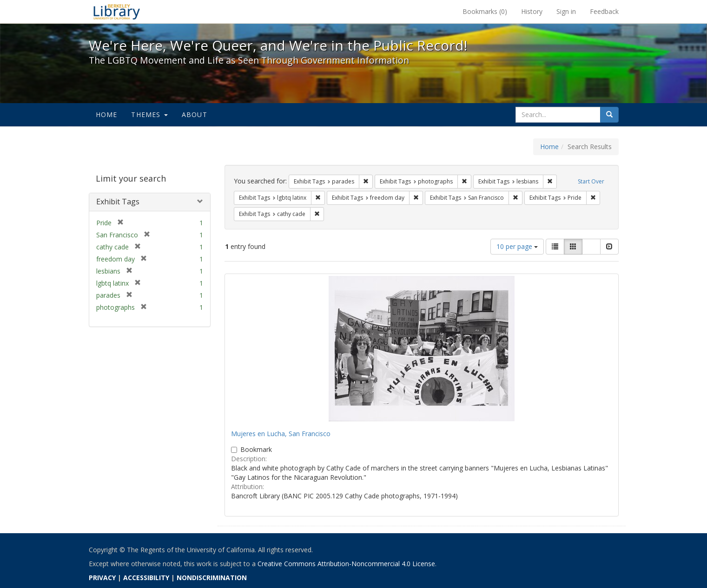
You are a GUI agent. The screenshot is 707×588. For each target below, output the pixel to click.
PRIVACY (102, 578)
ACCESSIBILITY (146, 578)
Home (107, 114)
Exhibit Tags (118, 202)
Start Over (591, 181)
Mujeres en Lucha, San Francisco (281, 434)
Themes (149, 114)
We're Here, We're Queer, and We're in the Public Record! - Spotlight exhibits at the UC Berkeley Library (117, 12)
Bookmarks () (485, 11)
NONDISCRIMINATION (212, 578)
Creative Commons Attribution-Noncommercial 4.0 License (346, 564)
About (195, 114)
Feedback (604, 11)
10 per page (517, 246)
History (532, 11)
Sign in (566, 11)
